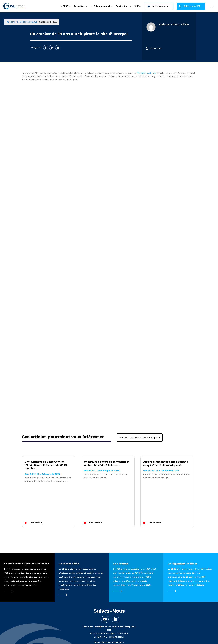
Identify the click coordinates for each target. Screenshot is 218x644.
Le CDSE (64, 6)
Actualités (79, 6)
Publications (122, 6)
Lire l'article (36, 523)
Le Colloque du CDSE (27, 22)
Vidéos (138, 6)
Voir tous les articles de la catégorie (140, 437)
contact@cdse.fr (117, 637)
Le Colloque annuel (100, 6)
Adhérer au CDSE (192, 6)
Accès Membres (160, 6)
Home (11, 22)
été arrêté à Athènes (146, 73)
